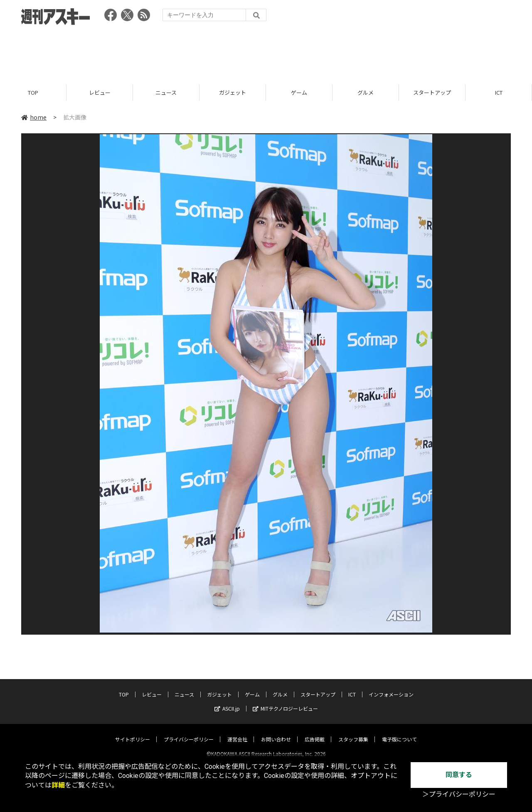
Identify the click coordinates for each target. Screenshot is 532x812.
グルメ (366, 92)
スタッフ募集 (353, 732)
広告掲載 (315, 732)
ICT (499, 92)
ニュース (166, 92)
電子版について (399, 732)
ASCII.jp (227, 701)
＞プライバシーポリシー (459, 794)
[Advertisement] (266, 52)
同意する (459, 775)
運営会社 (237, 732)
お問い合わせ (276, 732)
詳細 (58, 785)
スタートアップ (432, 92)
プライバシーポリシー (189, 732)
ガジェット (233, 92)
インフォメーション (391, 687)
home (34, 117)
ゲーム (299, 92)
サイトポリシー (133, 732)
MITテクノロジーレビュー (285, 701)
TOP (33, 92)
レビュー (100, 92)
